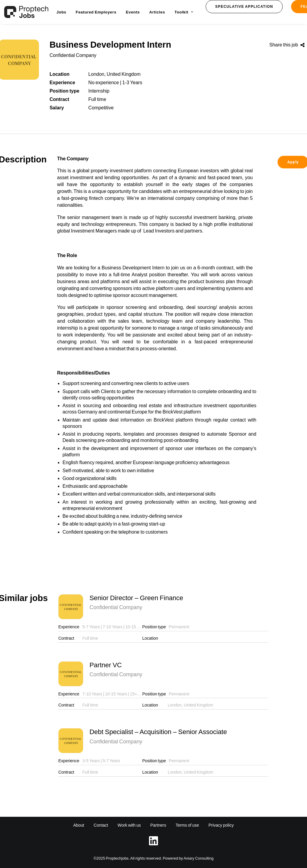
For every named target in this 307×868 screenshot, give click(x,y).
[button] (244, 7)
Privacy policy (221, 825)
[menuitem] (61, 12)
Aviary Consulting (198, 858)
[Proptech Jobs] (26, 12)
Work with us (129, 825)
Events (133, 12)
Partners (158, 825)
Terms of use (187, 825)
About (79, 825)
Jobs (61, 12)
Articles (157, 12)
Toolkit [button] (184, 12)
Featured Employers (96, 12)
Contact (101, 825)
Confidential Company (73, 55)
